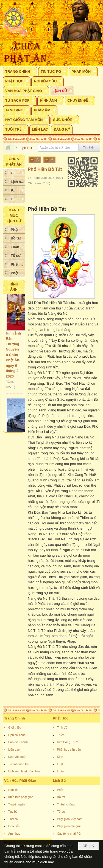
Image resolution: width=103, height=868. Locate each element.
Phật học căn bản (69, 750)
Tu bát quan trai (19, 764)
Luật (60, 764)
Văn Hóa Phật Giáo (20, 781)
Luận (60, 771)
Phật (60, 790)
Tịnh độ (62, 727)
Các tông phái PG (69, 834)
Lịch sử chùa (17, 735)
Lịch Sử (59, 781)
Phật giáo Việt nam (70, 819)
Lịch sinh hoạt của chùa (24, 771)
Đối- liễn (14, 826)
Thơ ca (13, 819)
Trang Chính (15, 718)
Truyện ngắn (17, 804)
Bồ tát (61, 797)
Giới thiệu (15, 727)
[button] (20, 71)
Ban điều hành (18, 742)
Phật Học (61, 718)
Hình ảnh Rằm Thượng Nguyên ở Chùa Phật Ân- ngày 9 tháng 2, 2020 (13, 357)
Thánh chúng (66, 804)
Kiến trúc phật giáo (21, 797)
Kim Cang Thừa (68, 742)
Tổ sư (61, 812)
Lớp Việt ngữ (17, 757)
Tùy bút (13, 812)
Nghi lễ (13, 790)
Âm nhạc (14, 834)
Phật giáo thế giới (69, 826)
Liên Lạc (14, 750)
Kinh (60, 757)
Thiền (61, 735)
